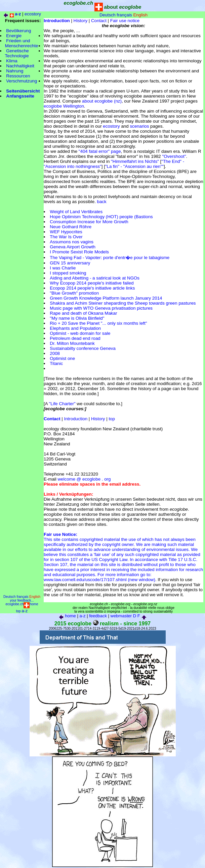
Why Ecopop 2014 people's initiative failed (92, 283)
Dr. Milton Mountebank (72, 343)
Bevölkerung (18, 31)
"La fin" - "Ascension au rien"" (134, 166)
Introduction (76, 419)
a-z (25, 611)
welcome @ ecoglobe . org (84, 479)
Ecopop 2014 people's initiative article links (92, 288)
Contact (99, 21)
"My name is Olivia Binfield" (77, 318)
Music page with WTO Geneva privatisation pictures (101, 308)
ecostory (33, 14)
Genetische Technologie (14, 53)
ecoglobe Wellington (64, 106)
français (124, 15)
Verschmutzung (22, 81)
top (112, 419)
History (80, 21)
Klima (12, 61)
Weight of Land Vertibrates (76, 212)
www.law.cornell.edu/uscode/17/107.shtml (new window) (99, 580)
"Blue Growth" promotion (74, 293)
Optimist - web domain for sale (80, 333)
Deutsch (108, 15)
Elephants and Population (75, 328)
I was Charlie (63, 268)
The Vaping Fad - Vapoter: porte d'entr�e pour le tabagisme (110, 258)
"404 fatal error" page (100, 151)
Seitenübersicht (23, 91)
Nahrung (15, 71)
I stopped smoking (68, 273)
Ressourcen (18, 76)
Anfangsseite (20, 96)
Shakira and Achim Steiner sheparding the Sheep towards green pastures (123, 303)
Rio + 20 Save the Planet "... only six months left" (98, 323)
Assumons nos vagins (72, 242)
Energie (14, 36)
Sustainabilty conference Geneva (83, 348)
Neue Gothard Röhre (71, 227)
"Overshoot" (174, 156)
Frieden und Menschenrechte (19, 43)
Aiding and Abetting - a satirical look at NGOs (95, 278)
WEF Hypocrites (66, 232)
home (34, 604)
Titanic (56, 363)
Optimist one (62, 358)
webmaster (121, 616)
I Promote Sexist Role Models (79, 252)
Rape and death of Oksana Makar (83, 313)
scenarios (139, 126)
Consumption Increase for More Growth (89, 222)
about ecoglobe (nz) (102, 101)
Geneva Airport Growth (73, 247)
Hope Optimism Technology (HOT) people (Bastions (101, 217)
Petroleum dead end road (75, 338)
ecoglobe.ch (15, 604)
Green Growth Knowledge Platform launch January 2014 (106, 298)
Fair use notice (125, 21)
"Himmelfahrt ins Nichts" (135, 161)
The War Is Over (66, 237)
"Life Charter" (62, 404)
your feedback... (22, 600)
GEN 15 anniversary (70, 263)
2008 (55, 353)
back (102, 202)
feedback (98, 616)
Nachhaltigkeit (20, 66)
